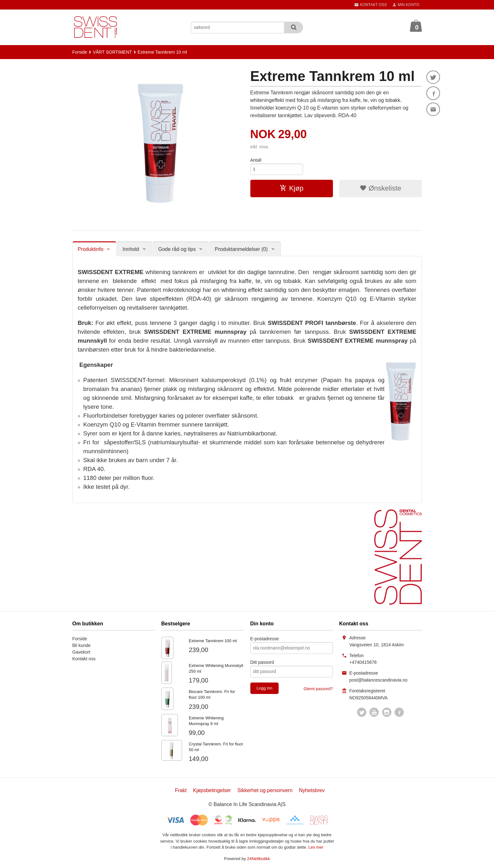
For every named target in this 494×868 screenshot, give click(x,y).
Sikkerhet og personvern (265, 790)
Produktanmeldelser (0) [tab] (241, 249)
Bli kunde (82, 645)
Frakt (181, 790)
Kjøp (291, 189)
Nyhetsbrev (312, 790)
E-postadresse (265, 639)
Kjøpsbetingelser (212, 790)
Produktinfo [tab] (91, 249)
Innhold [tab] (131, 249)
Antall (256, 160)
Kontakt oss (84, 659)
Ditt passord (262, 662)
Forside (80, 52)
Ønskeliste (380, 189)
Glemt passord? (318, 689)
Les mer (316, 847)
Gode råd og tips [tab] (177, 249)
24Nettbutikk (259, 859)
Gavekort (81, 652)
